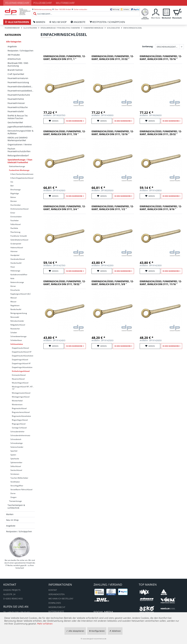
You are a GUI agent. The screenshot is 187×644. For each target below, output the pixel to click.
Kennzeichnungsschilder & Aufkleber (20, 132)
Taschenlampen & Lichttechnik (16, 506)
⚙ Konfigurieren (97, 631)
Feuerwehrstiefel (16, 111)
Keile (12, 278)
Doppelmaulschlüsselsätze (23, 356)
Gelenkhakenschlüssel (19, 240)
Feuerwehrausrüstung (18, 82)
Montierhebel (17, 401)
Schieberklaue (16, 340)
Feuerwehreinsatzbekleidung (21, 91)
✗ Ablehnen (115, 631)
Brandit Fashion (15, 70)
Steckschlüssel (16, 470)
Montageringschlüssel (21, 397)
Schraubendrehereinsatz (20, 435)
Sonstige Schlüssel (19, 428)
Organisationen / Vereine (20, 144)
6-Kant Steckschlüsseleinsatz (22, 174)
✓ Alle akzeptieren (75, 631)
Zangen (13, 497)
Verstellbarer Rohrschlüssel (21, 490)
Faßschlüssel (16, 224)
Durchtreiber (16, 205)
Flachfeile (14, 228)
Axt (12, 182)
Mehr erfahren (45, 624)
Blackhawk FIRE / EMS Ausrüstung (18, 64)
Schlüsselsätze (17, 344)
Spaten (13, 455)
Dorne (13, 493)
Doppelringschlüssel (20, 360)
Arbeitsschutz (14, 59)
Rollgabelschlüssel (18, 325)
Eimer (13, 213)
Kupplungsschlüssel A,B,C (21, 294)
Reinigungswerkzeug (19, 313)
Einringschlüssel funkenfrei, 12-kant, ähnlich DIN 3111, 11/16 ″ (161, 283)
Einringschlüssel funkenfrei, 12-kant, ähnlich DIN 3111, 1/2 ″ (113, 208)
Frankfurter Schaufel (19, 236)
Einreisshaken (16, 217)
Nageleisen (15, 305)
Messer (13, 302)
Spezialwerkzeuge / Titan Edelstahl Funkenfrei (20, 161)
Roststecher (15, 329)
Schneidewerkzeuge (18, 336)
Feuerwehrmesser (16, 103)
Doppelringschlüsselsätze (22, 367)
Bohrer (13, 197)
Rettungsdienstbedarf (18, 155)
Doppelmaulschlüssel (20, 348)
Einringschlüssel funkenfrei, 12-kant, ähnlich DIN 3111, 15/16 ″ (161, 58)
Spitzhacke (15, 459)
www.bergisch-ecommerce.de (94, 639)
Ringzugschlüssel (19, 424)
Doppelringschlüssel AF (21, 363)
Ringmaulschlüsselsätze (21, 416)
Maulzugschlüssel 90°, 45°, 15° (23, 388)
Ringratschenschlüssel (21, 412)
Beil (12, 186)
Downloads (55, 603)
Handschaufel (16, 263)
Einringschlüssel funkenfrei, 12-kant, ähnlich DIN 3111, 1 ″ (64, 58)
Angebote (12, 46)
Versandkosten (56, 594)
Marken (10, 514)
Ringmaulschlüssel (19, 408)
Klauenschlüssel (18, 379)
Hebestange (15, 271)
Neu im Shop (12, 520)
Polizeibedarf (43, 3)
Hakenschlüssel (17, 248)
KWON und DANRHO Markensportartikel (18, 139)
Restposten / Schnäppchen (20, 51)
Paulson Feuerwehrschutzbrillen (19, 150)
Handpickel (15, 255)
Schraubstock (16, 439)
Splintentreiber (16, 462)
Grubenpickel (16, 244)
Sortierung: (148, 46)
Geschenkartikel (15, 122)
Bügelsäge (15, 193)
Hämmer (14, 251)
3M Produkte (14, 55)
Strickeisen (15, 474)
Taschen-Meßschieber (19, 478)
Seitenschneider (17, 447)
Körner (13, 286)
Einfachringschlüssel (21, 371)
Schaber (14, 333)
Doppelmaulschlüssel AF (22, 352)
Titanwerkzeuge (15, 501)
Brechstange (16, 190)
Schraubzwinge (17, 443)
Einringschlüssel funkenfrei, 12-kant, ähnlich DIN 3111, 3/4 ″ (64, 208)
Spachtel (14, 451)
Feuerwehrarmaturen (18, 78)
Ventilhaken (15, 482)
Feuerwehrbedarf (17, 3)
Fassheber (15, 220)
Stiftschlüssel (16, 466)
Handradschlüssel (18, 259)
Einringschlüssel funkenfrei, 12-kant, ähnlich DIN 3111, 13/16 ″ (113, 133)
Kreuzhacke (15, 290)
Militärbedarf (65, 3)
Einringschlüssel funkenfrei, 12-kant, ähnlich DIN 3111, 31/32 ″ (113, 58)
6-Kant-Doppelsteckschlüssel (22, 178)
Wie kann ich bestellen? (61, 599)
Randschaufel (16, 309)
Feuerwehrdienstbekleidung (21, 87)
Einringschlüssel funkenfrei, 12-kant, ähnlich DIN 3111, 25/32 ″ (161, 133)
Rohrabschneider (17, 321)
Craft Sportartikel (16, 74)
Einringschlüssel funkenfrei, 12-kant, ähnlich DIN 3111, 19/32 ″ (64, 283)
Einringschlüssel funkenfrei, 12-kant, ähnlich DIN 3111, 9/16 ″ (161, 208)
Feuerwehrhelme (16, 99)
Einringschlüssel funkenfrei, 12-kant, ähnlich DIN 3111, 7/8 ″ (64, 133)
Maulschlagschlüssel (20, 383)
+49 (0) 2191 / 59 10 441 (19, 612)
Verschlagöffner (17, 486)
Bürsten (14, 201)
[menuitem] (86, 11)
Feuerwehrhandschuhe (19, 95)
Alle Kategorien (14, 42)
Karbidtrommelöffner (19, 275)
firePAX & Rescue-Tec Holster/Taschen (18, 117)
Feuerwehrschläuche (18, 107)
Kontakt (53, 590)
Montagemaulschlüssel (21, 393)
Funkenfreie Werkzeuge (19, 170)
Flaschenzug (15, 232)
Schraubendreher (17, 432)
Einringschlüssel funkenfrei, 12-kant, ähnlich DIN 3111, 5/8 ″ (113, 283)
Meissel (14, 298)
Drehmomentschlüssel (19, 209)
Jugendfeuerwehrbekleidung (21, 127)
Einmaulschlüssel (19, 375)
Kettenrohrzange (17, 282)
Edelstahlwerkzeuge (17, 166)
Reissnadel (15, 317)
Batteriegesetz (56, 611)
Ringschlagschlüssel (20, 420)
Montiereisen (17, 405)
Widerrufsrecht (57, 607)
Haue (13, 267)
